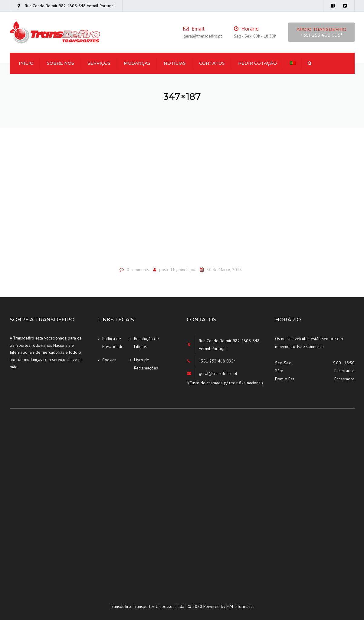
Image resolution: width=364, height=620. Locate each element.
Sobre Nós (61, 63)
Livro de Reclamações (146, 364)
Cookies (109, 360)
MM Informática (240, 606)
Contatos (212, 63)
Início (26, 63)
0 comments (138, 270)
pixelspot (187, 270)
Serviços (99, 63)
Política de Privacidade (113, 343)
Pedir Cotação (257, 63)
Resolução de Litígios (146, 343)
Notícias (175, 63)
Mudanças (137, 63)
